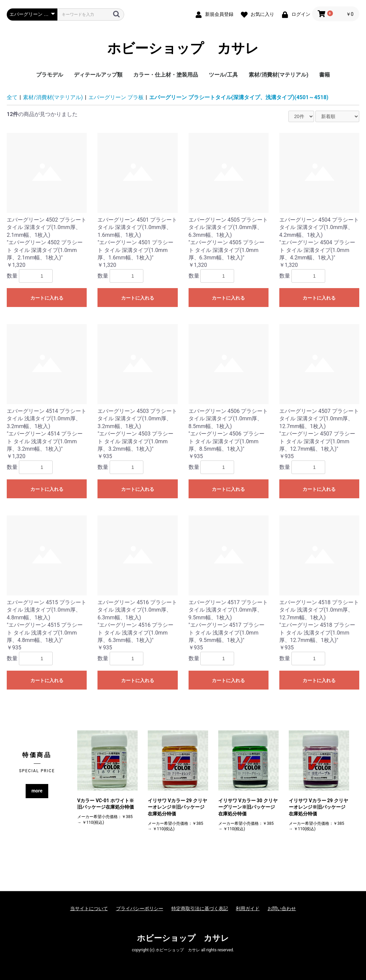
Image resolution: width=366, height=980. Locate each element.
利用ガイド (248, 908)
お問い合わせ (282, 908)
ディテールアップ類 (98, 75)
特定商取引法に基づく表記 (200, 908)
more (37, 791)
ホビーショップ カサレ (183, 49)
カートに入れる (47, 298)
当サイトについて (89, 908)
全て (12, 97)
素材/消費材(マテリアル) (278, 75)
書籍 (325, 75)
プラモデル (50, 75)
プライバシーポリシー (140, 908)
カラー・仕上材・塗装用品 (166, 75)
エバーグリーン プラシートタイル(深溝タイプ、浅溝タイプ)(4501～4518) (239, 97)
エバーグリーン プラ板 (116, 97)
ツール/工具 (223, 75)
